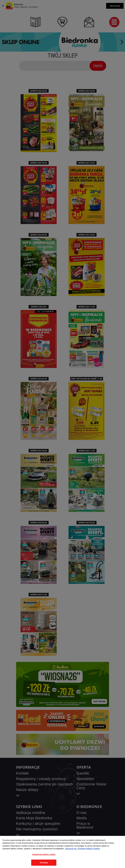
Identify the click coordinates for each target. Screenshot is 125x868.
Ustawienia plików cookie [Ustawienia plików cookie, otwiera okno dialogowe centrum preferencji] (44, 854)
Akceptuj (44, 863)
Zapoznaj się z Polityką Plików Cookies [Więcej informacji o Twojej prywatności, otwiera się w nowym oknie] (83, 849)
